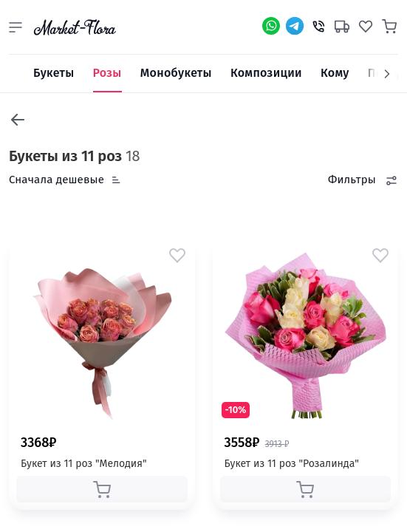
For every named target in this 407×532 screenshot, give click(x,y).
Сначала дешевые (57, 180)
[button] (16, 27)
